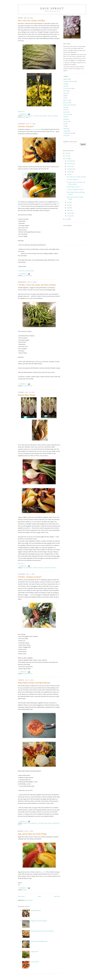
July (68, 174)
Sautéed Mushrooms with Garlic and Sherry (42, 931)
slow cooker (67, 114)
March (69, 210)
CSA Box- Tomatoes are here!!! (30, 577)
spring (65, 119)
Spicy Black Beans (36, 910)
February (70, 213)
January (69, 216)
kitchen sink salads (40, 116)
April (69, 208)
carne (25, 823)
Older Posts (57, 896)
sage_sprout (43, 872)
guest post (66, 103)
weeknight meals (24, 117)
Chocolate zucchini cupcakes (26, 271)
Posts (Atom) (29, 900)
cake (65, 84)
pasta (65, 110)
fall (64, 98)
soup (65, 117)
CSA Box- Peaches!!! (26, 127)
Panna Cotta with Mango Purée (39, 941)
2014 (67, 153)
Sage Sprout (52, 8)
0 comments (23, 114)
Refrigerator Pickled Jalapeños (39, 921)
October (69, 166)
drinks (65, 93)
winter (65, 135)
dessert (65, 91)
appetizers (66, 79)
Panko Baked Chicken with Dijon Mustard (34, 683)
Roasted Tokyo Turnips (27, 395)
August (69, 172)
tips (64, 124)
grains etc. (66, 100)
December (70, 161)
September (70, 169)
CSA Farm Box (28, 116)
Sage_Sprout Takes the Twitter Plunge (32, 834)
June (68, 202)
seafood (65, 112)
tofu (64, 126)
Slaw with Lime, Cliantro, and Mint (31, 21)
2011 (67, 159)
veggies (55, 116)
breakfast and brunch (69, 81)
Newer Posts (21, 896)
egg (64, 95)
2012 (67, 156)
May (68, 205)
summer (66, 121)
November (70, 164)
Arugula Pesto (34, 951)
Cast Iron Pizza (35, 962)
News (25, 890)
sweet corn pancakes (35, 129)
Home (39, 896)
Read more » (21, 111)
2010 (67, 219)
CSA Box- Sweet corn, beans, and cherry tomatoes (37, 285)
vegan (50, 116)
